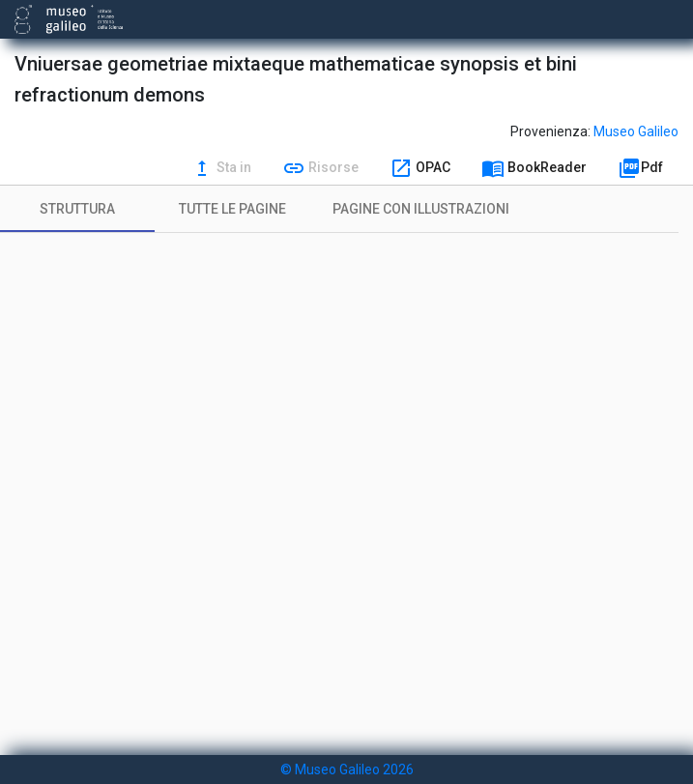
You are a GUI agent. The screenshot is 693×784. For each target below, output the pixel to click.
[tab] (77, 209)
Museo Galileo (636, 131)
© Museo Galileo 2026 (347, 769)
